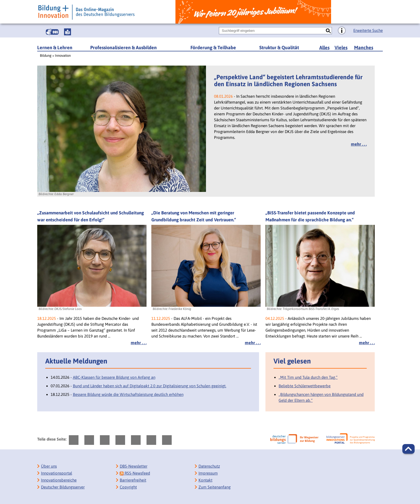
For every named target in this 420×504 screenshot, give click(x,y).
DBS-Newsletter (134, 466)
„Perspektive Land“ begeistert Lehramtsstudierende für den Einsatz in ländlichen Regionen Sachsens (288, 81)
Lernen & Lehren (55, 48)
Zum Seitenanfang (215, 487)
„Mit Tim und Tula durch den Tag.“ (308, 377)
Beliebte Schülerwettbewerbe (305, 386)
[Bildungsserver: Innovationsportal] (351, 439)
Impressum (208, 473)
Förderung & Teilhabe (213, 48)
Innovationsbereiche (59, 480)
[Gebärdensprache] (52, 32)
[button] (408, 449)
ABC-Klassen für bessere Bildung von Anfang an (114, 377)
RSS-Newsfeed (135, 473)
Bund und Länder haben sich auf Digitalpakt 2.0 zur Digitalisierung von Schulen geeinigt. (150, 386)
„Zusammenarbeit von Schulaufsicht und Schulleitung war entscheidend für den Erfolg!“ (91, 216)
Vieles (341, 48)
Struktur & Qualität (279, 48)
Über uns (49, 466)
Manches (364, 48)
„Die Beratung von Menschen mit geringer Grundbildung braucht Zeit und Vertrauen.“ (194, 216)
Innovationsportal (57, 473)
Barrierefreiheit (133, 480)
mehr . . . (359, 144)
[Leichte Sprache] (67, 32)
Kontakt (205, 480)
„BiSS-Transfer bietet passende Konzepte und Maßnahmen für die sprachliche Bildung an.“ (310, 216)
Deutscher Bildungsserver (63, 487)
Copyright (128, 487)
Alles (324, 48)
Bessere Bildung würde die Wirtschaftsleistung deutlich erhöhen (128, 394)
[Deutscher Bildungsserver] (294, 439)
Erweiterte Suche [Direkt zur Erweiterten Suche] (368, 30)
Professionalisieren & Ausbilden (123, 48)
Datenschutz (209, 466)
